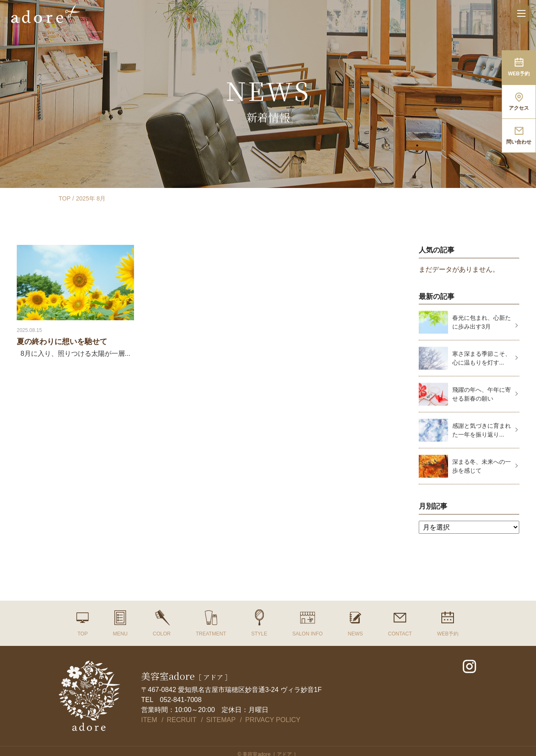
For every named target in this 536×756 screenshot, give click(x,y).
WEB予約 (448, 634)
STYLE (259, 634)
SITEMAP (221, 720)
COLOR (162, 634)
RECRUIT (182, 720)
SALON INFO (308, 634)
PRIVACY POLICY (273, 720)
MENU (120, 634)
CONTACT (400, 634)
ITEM (149, 720)
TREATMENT (211, 634)
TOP (65, 198)
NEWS (356, 634)
